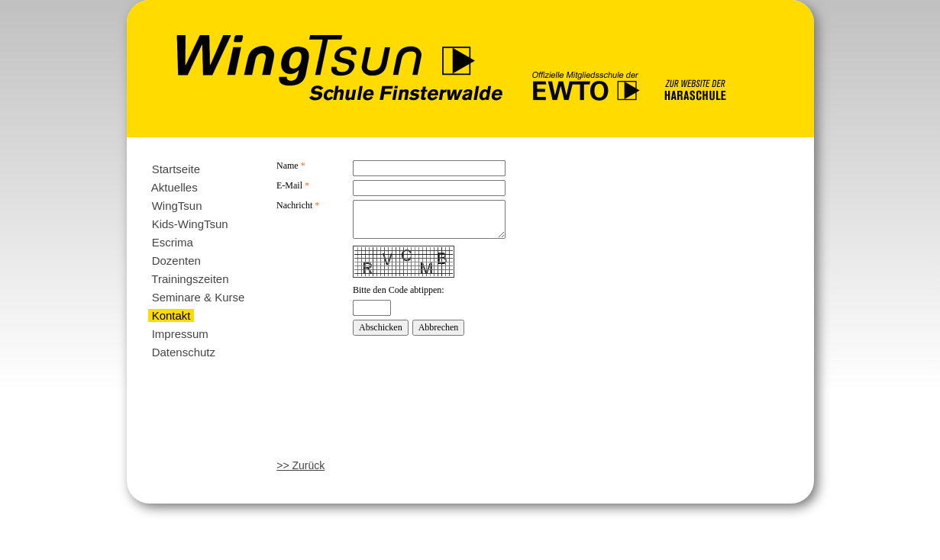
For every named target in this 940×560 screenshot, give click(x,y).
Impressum (180, 334)
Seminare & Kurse (198, 297)
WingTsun (176, 206)
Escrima (172, 242)
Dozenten (176, 261)
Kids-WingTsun (189, 224)
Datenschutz (183, 352)
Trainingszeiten (190, 279)
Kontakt (171, 315)
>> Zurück (300, 465)
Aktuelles (174, 187)
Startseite (176, 169)
